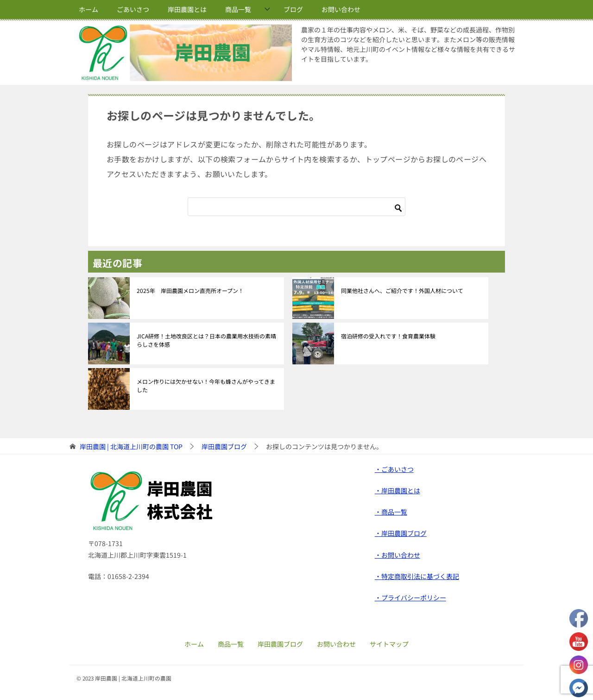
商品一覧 (238, 9)
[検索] (296, 207)
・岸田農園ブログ (401, 533)
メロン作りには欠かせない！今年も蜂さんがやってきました (206, 385)
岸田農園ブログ (280, 644)
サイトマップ (389, 644)
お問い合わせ (341, 9)
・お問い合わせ (397, 555)
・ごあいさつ (394, 469)
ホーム (88, 9)
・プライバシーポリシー (410, 598)
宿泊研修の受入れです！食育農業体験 (388, 336)
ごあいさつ (133, 9)
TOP (131, 447)
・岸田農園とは (397, 490)
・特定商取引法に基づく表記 (417, 576)
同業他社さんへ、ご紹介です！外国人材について (402, 290)
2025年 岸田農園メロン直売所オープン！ (190, 290)
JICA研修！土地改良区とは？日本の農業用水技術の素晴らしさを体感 (206, 340)
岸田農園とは (187, 9)
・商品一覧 (391, 512)
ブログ (293, 9)
